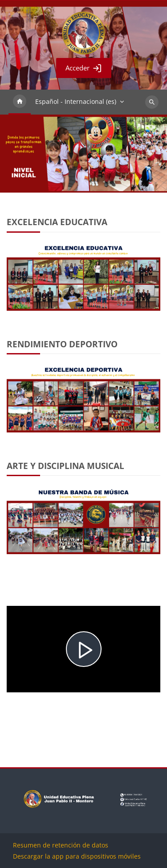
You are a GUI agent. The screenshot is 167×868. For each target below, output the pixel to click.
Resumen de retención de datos (61, 845)
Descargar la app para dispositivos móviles (77, 856)
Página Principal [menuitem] (20, 102)
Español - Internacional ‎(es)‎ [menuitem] (76, 101)
